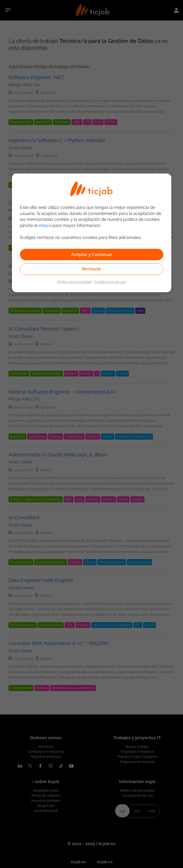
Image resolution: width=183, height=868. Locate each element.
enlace (45, 226)
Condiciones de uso (110, 282)
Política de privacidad (74, 282)
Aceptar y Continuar (92, 255)
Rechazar (92, 269)
